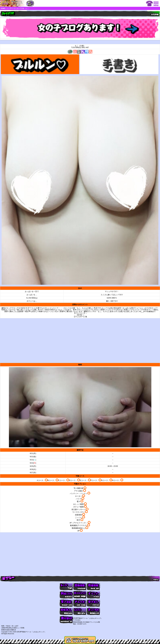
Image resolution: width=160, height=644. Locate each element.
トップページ (11, 8)
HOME (3, 8)
